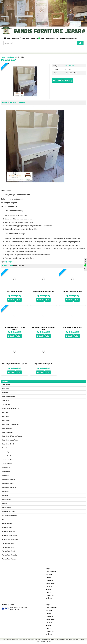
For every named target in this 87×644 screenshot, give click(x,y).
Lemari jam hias (7, 460)
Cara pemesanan (52, 572)
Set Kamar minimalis (8, 531)
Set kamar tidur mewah (10, 535)
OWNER (49, 586)
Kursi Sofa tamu (7, 432)
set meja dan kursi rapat (10, 539)
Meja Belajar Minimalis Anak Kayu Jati (14, 364)
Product (48, 592)
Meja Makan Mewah (8, 484)
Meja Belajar (11, 57)
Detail (11, 300)
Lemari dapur (6, 452)
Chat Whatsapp (63, 80)
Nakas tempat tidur (8, 511)
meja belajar (8, 262)
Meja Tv (4, 504)
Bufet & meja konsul (8, 396)
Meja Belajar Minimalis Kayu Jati (44, 291)
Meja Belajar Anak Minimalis (72, 327)
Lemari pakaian (7, 464)
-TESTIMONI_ (6, 385)
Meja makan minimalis (9, 488)
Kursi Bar (5, 412)
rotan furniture (7, 523)
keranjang (49, 580)
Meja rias (5, 496)
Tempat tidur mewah (8, 551)
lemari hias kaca (7, 456)
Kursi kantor (6, 420)
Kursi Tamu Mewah (8, 444)
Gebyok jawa (6, 404)
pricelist (48, 589)
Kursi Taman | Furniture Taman (12, 436)
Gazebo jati (6, 400)
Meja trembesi (7, 500)
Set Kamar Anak (7, 527)
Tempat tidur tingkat (9, 559)
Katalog (48, 577)
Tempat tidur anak (8, 543)
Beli (19, 300)
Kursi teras (5, 448)
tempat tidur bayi (8, 547)
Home (3, 57)
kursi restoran (7, 428)
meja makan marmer (8, 480)
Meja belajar (8, 60)
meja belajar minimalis (14, 291)
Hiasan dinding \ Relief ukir (11, 408)
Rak (3, 519)
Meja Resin (5, 492)
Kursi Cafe (5, 416)
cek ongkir (49, 575)
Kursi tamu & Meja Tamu (10, 440)
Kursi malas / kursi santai (10, 424)
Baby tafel (5, 389)
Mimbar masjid (7, 507)
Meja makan (6, 476)
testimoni (49, 598)
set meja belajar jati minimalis (72, 291)
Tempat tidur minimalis (9, 555)
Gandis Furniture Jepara (43, 642)
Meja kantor (6, 472)
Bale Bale (5, 392)
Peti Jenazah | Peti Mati (9, 515)
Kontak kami (50, 583)
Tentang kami (50, 595)
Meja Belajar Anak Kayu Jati (43, 364)
